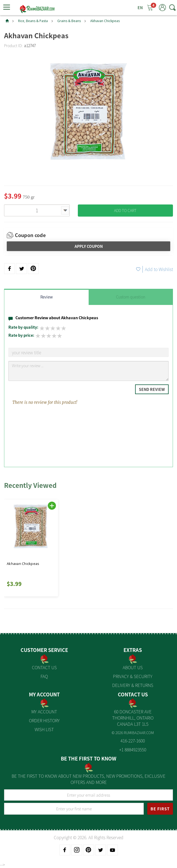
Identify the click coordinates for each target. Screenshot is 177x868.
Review (46, 297)
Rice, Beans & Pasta (33, 21)
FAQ (44, 676)
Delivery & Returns (133, 685)
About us (133, 667)
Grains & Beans (69, 21)
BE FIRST (160, 809)
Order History (44, 720)
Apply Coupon (89, 246)
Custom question (131, 297)
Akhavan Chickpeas (105, 21)
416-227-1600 (133, 741)
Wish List (44, 729)
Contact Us (44, 667)
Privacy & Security (133, 676)
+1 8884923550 (133, 749)
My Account (44, 711)
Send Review (152, 389)
